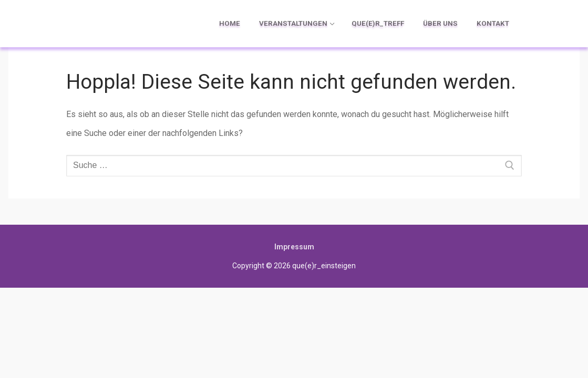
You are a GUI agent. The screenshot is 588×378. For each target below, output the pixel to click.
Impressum (294, 247)
